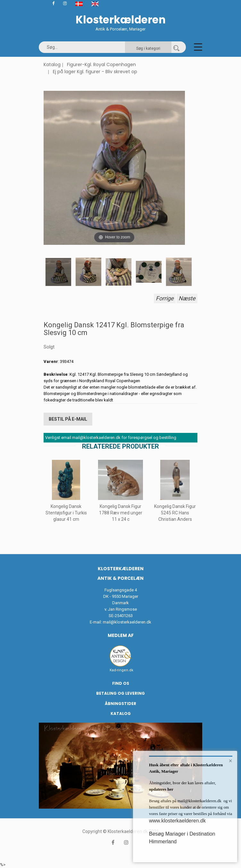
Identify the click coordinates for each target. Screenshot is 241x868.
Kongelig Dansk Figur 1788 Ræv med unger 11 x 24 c (121, 513)
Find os (121, 683)
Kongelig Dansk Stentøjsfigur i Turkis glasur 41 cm (66, 513)
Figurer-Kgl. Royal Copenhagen (101, 64)
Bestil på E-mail (68, 419)
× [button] (231, 761)
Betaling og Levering (120, 693)
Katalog (52, 64)
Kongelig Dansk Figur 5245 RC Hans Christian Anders (175, 513)
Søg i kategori (148, 48)
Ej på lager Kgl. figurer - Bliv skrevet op (95, 72)
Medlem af (121, 635)
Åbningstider (120, 704)
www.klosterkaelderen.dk (177, 821)
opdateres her (161, 789)
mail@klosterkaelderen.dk (127, 622)
